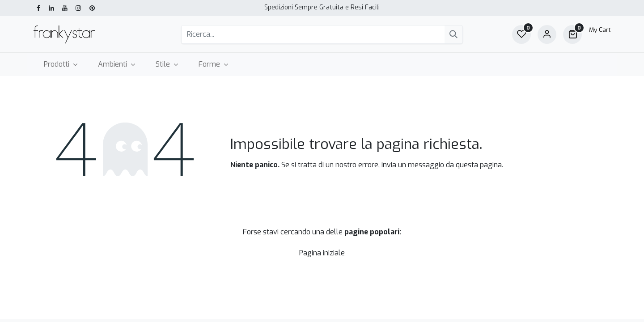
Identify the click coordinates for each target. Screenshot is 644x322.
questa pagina (479, 165)
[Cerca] (453, 34)
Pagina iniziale (322, 253)
